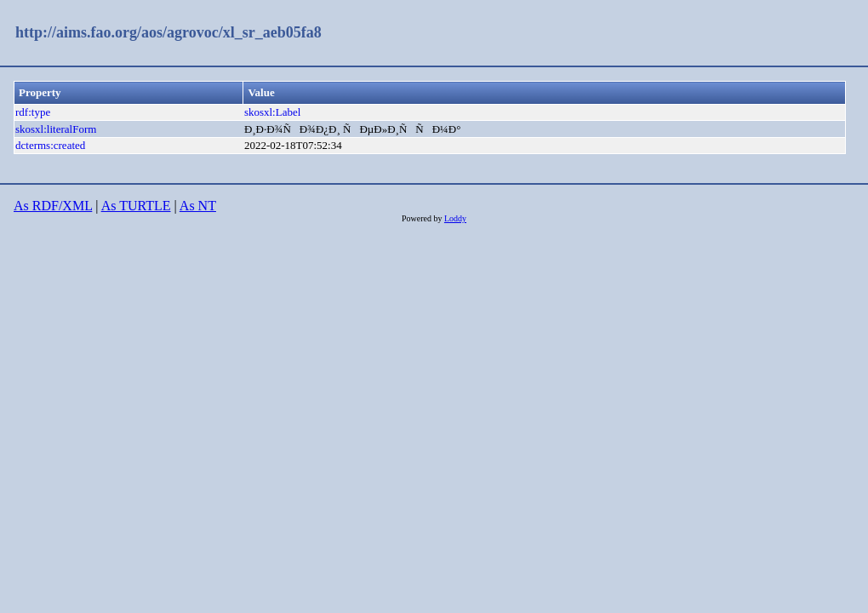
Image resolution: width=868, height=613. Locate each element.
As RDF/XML (53, 206)
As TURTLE (136, 206)
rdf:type (33, 112)
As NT (198, 206)
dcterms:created (50, 145)
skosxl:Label (272, 112)
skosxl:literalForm (56, 129)
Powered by (423, 218)
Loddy (455, 218)
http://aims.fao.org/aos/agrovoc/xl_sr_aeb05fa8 (168, 32)
